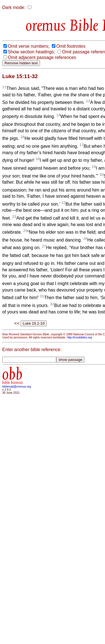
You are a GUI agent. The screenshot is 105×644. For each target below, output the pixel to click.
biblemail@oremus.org (17, 387)
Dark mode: (14, 7)
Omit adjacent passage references (42, 57)
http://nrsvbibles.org (79, 337)
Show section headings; (32, 52)
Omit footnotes (71, 46)
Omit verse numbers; (29, 46)
